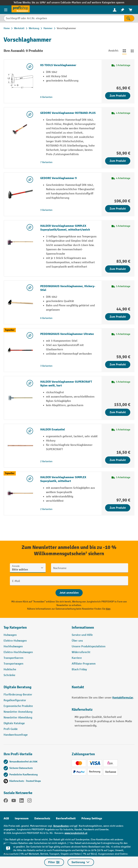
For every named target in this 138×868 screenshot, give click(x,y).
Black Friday (79, 669)
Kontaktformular (123, 698)
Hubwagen (10, 635)
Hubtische (10, 669)
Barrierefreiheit (66, 818)
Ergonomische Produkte (18, 706)
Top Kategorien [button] (15, 627)
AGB (6, 818)
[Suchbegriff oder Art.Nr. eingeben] (64, 18)
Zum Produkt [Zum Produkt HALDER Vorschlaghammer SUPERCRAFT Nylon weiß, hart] (118, 412)
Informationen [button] (83, 627)
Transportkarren (13, 658)
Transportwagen (13, 664)
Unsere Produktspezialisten (89, 647)
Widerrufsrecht (81, 652)
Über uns (77, 641)
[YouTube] (14, 801)
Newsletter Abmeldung (18, 718)
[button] (35, 689)
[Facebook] (6, 801)
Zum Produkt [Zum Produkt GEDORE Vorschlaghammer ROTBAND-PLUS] (118, 161)
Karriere (77, 658)
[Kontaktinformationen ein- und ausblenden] (8, 848)
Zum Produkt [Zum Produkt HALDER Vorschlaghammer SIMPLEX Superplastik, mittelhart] (118, 508)
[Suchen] (129, 18)
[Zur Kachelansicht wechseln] (132, 51)
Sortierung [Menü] (81, 862)
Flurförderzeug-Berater (18, 695)
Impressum (22, 818)
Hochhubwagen (13, 647)
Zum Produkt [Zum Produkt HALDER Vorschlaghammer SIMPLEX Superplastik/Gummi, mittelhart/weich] (118, 269)
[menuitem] (115, 10)
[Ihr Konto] (115, 10)
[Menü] (6, 10)
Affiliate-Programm (84, 664)
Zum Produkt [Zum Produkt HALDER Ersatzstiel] (118, 460)
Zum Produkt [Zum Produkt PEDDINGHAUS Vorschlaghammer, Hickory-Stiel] (118, 317)
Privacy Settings (92, 818)
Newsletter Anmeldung (18, 712)
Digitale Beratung (18, 687)
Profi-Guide (11, 729)
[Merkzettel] (123, 10)
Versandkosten (61, 826)
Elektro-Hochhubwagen (18, 652)
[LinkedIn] (22, 801)
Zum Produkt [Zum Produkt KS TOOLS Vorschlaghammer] (118, 96)
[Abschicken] (69, 593)
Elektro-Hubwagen (15, 641)
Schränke (9, 675)
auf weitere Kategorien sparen (106, 3)
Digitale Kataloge (14, 723)
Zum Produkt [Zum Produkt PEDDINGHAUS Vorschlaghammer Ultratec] (118, 365)
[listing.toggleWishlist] (30, 67)
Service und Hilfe (82, 635)
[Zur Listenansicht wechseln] (124, 51)
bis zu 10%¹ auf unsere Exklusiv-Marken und (59, 3)
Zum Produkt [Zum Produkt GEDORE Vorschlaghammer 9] (118, 209)
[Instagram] (29, 801)
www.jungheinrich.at (76, 833)
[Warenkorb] (130, 10)
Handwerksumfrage (16, 735)
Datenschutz (42, 818)
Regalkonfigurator (15, 700)
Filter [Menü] (54, 862)
